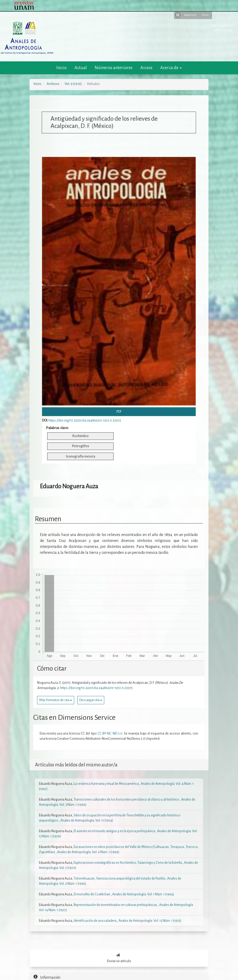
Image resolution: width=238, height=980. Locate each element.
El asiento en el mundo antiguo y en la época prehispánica (115, 831)
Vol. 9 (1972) (73, 84)
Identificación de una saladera (95, 921)
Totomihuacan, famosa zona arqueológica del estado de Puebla (120, 879)
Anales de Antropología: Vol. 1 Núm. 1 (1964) (143, 894)
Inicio (61, 68)
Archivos (53, 84)
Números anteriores (114, 68)
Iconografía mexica (80, 456)
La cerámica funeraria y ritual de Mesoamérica (106, 784)
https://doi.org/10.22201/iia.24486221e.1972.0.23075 (85, 420)
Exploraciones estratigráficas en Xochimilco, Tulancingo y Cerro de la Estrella (128, 863)
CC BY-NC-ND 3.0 (110, 734)
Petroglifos (80, 446)
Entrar (205, 15)
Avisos (146, 68)
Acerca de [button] (171, 68)
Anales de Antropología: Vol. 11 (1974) (87, 821)
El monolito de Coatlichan (92, 894)
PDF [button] (119, 412)
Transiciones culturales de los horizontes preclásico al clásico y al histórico (127, 800)
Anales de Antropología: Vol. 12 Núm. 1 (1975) (150, 921)
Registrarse (190, 15)
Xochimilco (80, 436)
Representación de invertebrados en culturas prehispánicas (116, 905)
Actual (81, 68)
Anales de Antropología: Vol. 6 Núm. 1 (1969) (88, 852)
